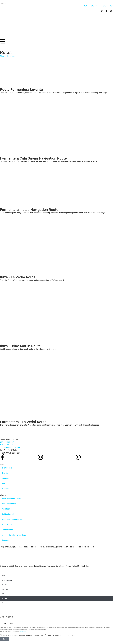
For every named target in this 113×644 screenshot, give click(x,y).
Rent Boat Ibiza (8, 468)
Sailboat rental (8, 514)
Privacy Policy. (23, 631)
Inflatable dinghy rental (11, 498)
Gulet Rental (7, 525)
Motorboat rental (9, 504)
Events (5, 473)
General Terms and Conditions (52, 566)
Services (6, 478)
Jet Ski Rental (8, 530)
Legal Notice (34, 566)
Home (4, 576)
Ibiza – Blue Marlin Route (20, 346)
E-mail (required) (7, 617)
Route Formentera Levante (21, 90)
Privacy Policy (71, 566)
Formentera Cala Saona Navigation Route (33, 158)
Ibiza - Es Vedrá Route (18, 277)
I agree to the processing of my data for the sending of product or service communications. (38, 635)
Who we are (6, 594)
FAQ (4, 484)
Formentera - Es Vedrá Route (23, 422)
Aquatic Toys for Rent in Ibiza (14, 535)
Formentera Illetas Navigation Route (29, 210)
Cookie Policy (84, 566)
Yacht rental (7, 509)
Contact (5, 489)
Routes (5, 598)
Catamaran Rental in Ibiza (13, 519)
